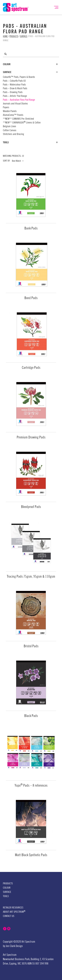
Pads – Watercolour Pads (14, 85)
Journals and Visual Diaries (15, 104)
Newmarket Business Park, (17, 959)
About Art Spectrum (14, 912)
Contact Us (9, 916)
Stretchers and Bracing (13, 134)
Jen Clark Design (14, 946)
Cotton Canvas (10, 130)
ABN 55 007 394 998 (38, 964)
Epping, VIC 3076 (18, 964)
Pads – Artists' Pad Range (15, 96)
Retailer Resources (13, 908)
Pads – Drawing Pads (13, 92)
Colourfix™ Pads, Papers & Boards (19, 77)
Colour (30, 64)
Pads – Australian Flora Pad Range (19, 100)
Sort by (6, 161)
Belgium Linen (9, 126)
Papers (6, 107)
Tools (30, 142)
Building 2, (36, 959)
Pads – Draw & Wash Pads (15, 88)
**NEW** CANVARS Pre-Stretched (18, 119)
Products (14, 36)
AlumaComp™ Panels (13, 115)
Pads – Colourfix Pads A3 (14, 81)
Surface (24, 36)
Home (5, 36)
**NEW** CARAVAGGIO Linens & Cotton (22, 122)
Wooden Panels (10, 111)
